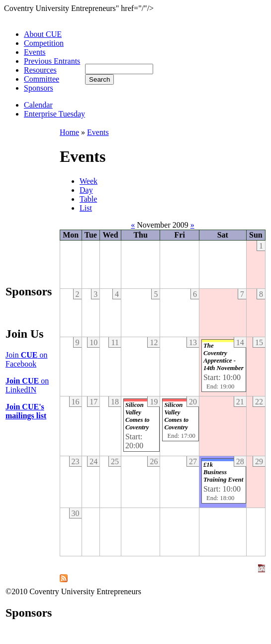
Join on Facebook (26, 359)
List (86, 208)
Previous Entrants (52, 61)
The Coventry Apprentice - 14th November (224, 357)
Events (35, 52)
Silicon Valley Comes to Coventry (137, 416)
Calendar (38, 105)
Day (86, 190)
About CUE (43, 34)
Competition (44, 43)
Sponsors (39, 88)
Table (88, 199)
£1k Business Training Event (223, 472)
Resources (40, 70)
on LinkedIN (27, 385)
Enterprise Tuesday (54, 114)
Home (69, 132)
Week (89, 181)
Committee (42, 79)
